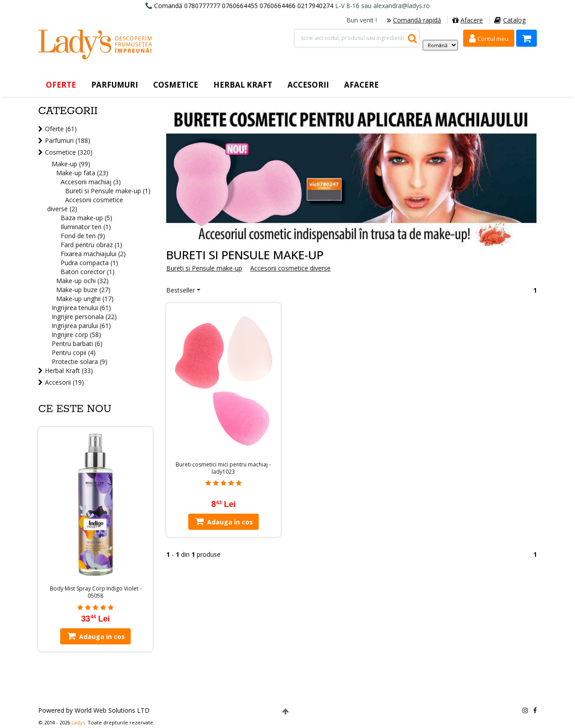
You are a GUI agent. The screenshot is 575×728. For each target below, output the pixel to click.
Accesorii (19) (64, 382)
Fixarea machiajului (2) (93, 254)
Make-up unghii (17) (85, 299)
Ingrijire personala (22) (84, 317)
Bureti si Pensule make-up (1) (108, 191)
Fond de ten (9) (83, 236)
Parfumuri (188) (68, 140)
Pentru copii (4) (74, 353)
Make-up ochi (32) (82, 281)
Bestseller (181, 290)
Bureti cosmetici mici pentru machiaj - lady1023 (223, 468)
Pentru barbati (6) (77, 344)
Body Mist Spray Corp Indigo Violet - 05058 (96, 592)
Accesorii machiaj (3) (91, 182)
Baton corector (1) (88, 272)
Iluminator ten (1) (86, 227)
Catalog (510, 20)
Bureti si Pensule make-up (204, 268)
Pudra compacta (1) (89, 263)
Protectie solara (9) (80, 362)
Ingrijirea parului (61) (81, 326)
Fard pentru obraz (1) (91, 245)
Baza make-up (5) (86, 218)
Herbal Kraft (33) (69, 371)
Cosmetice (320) (69, 152)
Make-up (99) (71, 164)
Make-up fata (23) (82, 173)
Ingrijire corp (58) (76, 335)
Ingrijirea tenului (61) (81, 308)
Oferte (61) (61, 129)
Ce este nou (75, 409)
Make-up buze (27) (83, 290)
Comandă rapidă (414, 20)
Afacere (468, 20)
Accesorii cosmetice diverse (290, 268)
